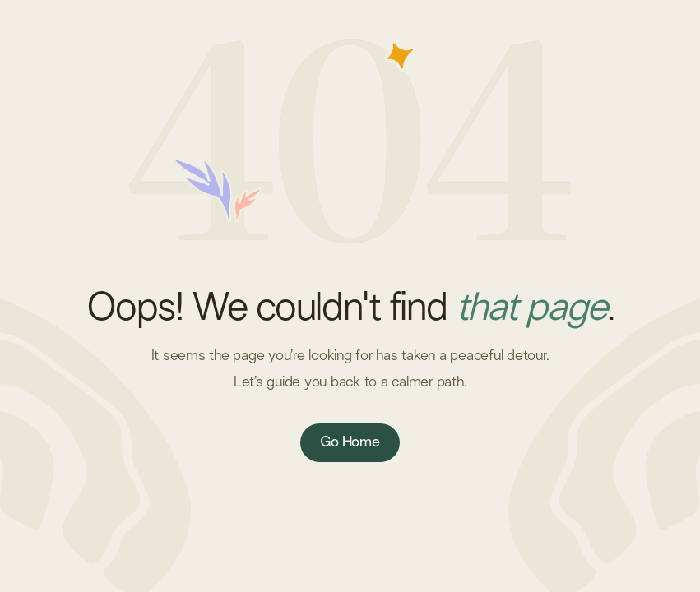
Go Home (350, 442)
